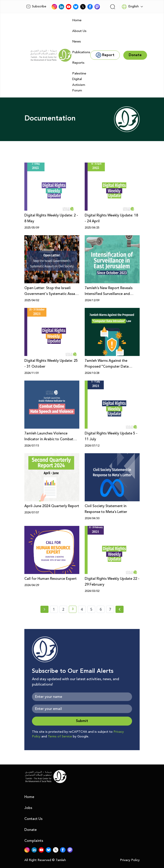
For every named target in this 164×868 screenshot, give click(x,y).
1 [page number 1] (54, 609)
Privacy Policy (130, 860)
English (130, 7)
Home (77, 20)
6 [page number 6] (101, 609)
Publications (81, 52)
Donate (30, 830)
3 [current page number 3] (74, 610)
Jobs (28, 808)
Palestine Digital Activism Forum (79, 82)
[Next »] (120, 609)
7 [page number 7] (110, 609)
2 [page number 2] (63, 609)
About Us (79, 31)
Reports (78, 63)
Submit (82, 721)
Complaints (34, 841)
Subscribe (36, 6)
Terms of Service (60, 737)
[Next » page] (120, 609)
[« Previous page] (44, 609)
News (77, 41)
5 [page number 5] (91, 609)
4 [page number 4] (82, 609)
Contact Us (33, 819)
